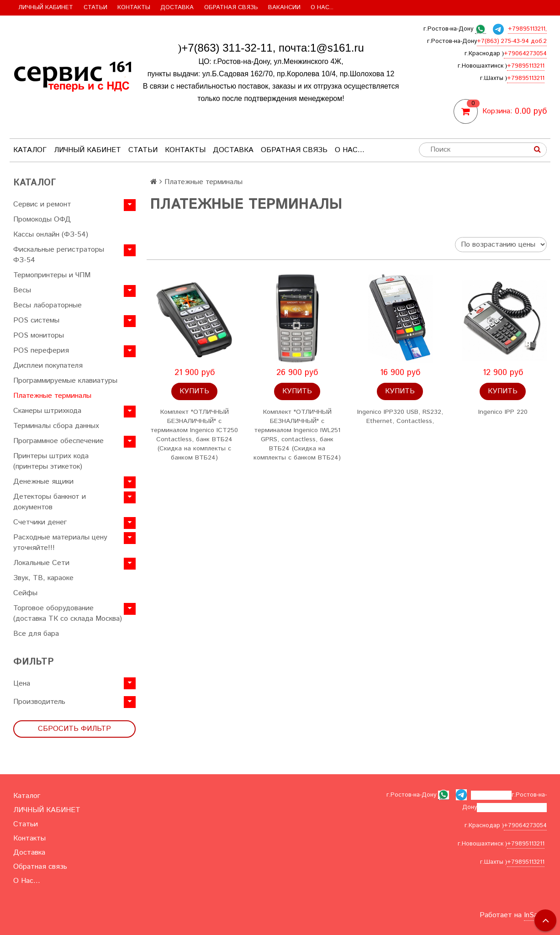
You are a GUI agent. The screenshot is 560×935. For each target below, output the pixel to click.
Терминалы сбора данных (56, 426)
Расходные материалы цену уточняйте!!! (60, 543)
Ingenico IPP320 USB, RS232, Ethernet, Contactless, (400, 417)
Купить (194, 391)
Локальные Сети (41, 563)
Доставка (177, 8)
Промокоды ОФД (42, 219)
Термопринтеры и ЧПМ (52, 275)
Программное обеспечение (58, 441)
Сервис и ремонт (42, 204)
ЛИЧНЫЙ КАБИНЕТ (46, 8)
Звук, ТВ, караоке (43, 578)
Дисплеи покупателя (48, 366)
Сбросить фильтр (74, 729)
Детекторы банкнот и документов (50, 502)
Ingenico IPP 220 (503, 412)
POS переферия (41, 351)
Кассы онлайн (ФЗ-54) (51, 235)
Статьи (95, 8)
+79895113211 (526, 66)
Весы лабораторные (48, 305)
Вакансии (284, 8)
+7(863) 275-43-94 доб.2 (512, 41)
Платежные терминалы (52, 396)
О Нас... (322, 8)
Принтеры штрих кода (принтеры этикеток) (51, 461)
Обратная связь (231, 8)
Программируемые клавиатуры (65, 381)
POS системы (36, 320)
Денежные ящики (43, 482)
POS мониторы (39, 335)
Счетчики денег (40, 522)
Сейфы (25, 593)
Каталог (30, 150)
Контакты (134, 8)
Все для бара (36, 634)
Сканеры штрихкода (47, 411)
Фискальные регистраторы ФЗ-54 (59, 255)
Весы (22, 290)
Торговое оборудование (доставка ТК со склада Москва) (68, 613)
